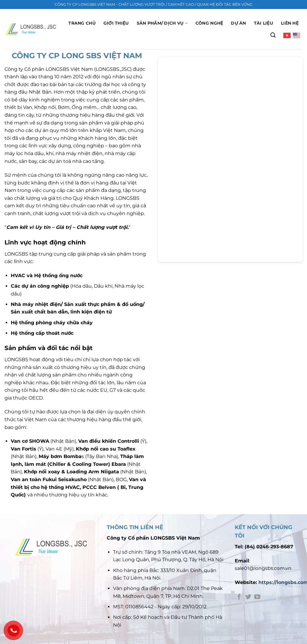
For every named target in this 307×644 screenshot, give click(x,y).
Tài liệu (264, 23)
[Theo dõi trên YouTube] (257, 597)
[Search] (273, 35)
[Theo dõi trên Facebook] (239, 597)
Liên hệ (290, 23)
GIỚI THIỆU (116, 23)
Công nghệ (209, 23)
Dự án (238, 23)
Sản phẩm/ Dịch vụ (162, 23)
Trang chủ (82, 23)
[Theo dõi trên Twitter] (248, 597)
